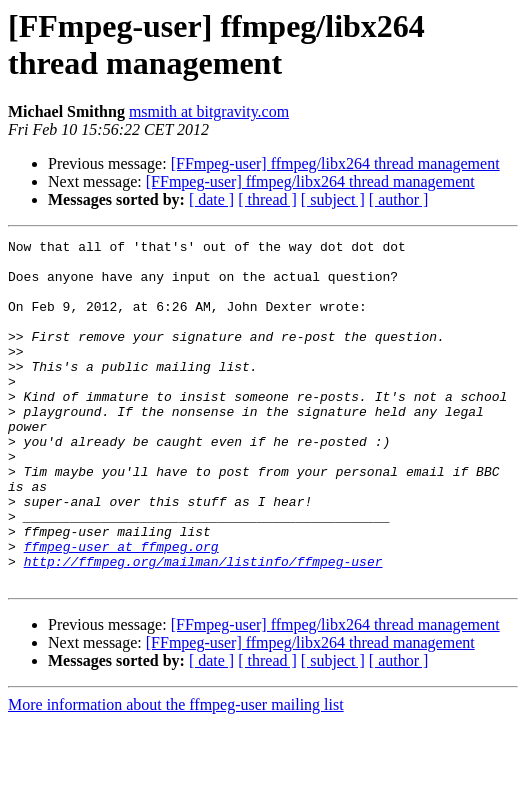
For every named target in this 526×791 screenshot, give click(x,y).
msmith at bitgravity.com (209, 111)
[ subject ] (333, 199)
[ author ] (399, 199)
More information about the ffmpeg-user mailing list (176, 773)
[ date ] (211, 199)
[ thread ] (267, 199)
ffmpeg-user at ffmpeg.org (121, 609)
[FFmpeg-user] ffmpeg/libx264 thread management (335, 163)
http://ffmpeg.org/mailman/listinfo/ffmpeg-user (203, 627)
